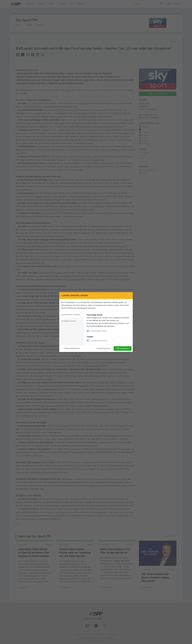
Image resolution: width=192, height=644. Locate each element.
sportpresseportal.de (99, 340)
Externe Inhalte (69, 321)
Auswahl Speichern (103, 348)
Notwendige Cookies (71, 315)
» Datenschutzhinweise (72, 348)
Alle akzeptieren (123, 348)
